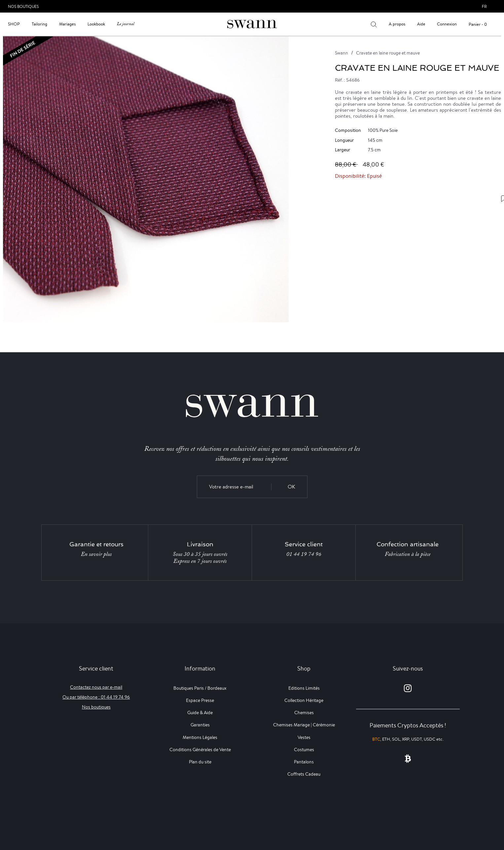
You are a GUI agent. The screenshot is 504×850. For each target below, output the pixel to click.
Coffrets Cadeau (304, 774)
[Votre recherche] (374, 24)
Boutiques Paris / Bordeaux (200, 688)
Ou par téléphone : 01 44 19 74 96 (96, 697)
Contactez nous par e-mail (96, 687)
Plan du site (200, 762)
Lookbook (96, 24)
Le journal (126, 24)
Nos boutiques (96, 707)
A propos (397, 24)
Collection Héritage (304, 700)
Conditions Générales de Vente (200, 750)
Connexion (447, 24)
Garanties (200, 725)
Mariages (67, 24)
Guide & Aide (200, 713)
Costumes (304, 750)
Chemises (304, 713)
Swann (342, 53)
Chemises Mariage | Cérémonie (304, 725)
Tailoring (39, 24)
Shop (14, 24)
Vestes (304, 737)
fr (484, 6)
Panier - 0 (478, 24)
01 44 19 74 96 (304, 554)
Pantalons (304, 762)
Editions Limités (304, 688)
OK (291, 487)
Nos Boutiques (23, 6)
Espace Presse (200, 700)
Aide (421, 24)
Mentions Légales (200, 737)
